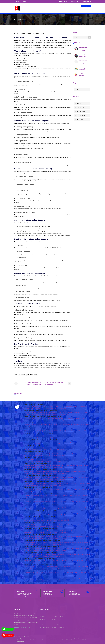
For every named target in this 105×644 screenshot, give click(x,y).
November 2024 (81, 116)
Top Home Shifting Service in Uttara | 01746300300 (39, 499)
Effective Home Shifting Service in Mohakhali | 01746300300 (42, 493)
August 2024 (80, 120)
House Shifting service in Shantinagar (83, 49)
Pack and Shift (22, 19)
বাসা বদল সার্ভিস (21, 642)
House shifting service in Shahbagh (83, 62)
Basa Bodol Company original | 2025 (30, 33)
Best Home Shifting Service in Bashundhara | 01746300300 (41, 546)
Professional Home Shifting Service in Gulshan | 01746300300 (42, 570)
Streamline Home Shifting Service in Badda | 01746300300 (41, 505)
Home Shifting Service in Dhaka (33, 458)
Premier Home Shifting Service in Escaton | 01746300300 (41, 535)
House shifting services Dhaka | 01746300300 (38, 638)
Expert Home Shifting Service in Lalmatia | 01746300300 (41, 475)
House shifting (57, 622)
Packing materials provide (57, 640)
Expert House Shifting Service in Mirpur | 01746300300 (40, 410)
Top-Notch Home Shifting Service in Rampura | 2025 (39, 517)
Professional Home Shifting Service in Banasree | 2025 (40, 511)
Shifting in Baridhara (58, 617)
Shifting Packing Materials (77, 638)
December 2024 (81, 112)
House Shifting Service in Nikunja (34, 446)
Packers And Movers (56, 638)
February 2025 (81, 108)
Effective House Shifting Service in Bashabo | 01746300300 (42, 428)
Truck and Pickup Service (83, 640)
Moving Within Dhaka (59, 625)
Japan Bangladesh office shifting (84, 69)
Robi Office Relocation (82, 75)
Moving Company (46, 625)
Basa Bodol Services (22, 640)
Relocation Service (46, 627)
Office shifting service (34, 640)
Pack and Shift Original (32, 374)
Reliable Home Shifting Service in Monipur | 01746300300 (41, 529)
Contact (17, 2)
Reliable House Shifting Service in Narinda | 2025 (38, 434)
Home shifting (45, 622)
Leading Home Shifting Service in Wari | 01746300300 (40, 469)
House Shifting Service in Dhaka (33, 452)
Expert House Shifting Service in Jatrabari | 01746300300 (41, 440)
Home (38, 6)
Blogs (63, 6)
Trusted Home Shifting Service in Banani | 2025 (38, 487)
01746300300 (9, 629)
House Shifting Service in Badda (33, 422)
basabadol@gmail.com (86, 2)
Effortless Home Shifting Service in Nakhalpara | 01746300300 (42, 540)
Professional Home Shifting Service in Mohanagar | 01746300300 (43, 576)
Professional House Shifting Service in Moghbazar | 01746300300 (43, 416)
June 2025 (80, 104)
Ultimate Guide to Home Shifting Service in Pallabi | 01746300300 (43, 481)
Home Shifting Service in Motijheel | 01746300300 (39, 558)
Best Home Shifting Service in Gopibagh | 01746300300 (40, 564)
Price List (25, 2)
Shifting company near (59, 627)
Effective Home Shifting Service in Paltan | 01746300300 (41, 552)
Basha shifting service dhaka (83, 56)
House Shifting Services (59, 614)
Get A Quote (86, 6)
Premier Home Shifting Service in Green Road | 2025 (39, 523)
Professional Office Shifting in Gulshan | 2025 (37, 464)
